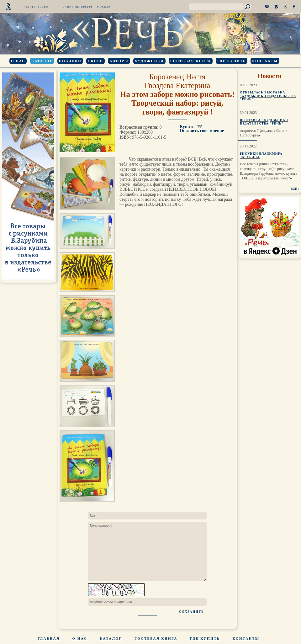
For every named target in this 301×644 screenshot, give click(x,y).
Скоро (95, 61)
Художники (149, 61)
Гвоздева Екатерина (177, 85)
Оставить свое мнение (202, 131)
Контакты (265, 61)
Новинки (70, 61)
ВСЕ (294, 189)
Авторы (119, 61)
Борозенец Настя (177, 77)
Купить (187, 127)
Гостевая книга (191, 61)
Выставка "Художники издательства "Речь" (264, 122)
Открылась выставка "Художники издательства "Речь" (268, 96)
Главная (49, 638)
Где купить (232, 61)
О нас (18, 61)
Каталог (42, 61)
